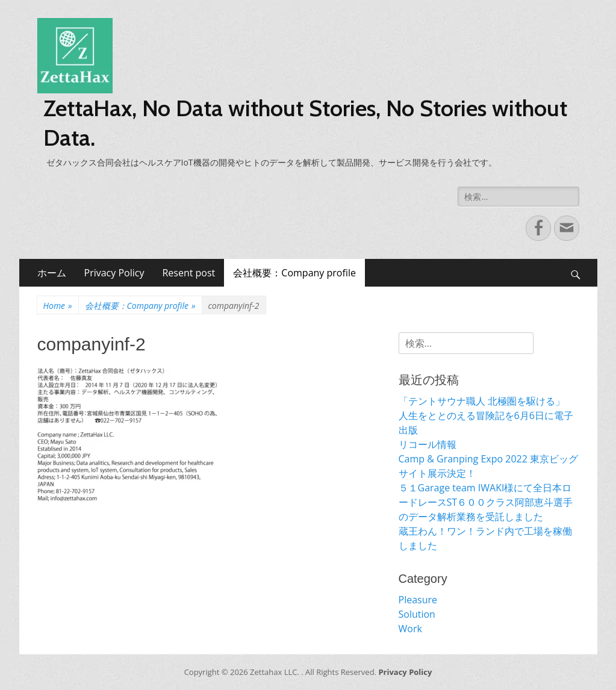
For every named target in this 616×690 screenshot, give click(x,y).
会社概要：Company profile (294, 273)
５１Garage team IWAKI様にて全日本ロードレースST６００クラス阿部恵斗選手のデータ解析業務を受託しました (486, 502)
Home (58, 306)
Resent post (188, 273)
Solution (417, 614)
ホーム (52, 273)
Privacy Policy (114, 273)
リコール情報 (428, 444)
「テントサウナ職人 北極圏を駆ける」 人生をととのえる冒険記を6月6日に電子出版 (488, 415)
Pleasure (418, 600)
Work (410, 629)
